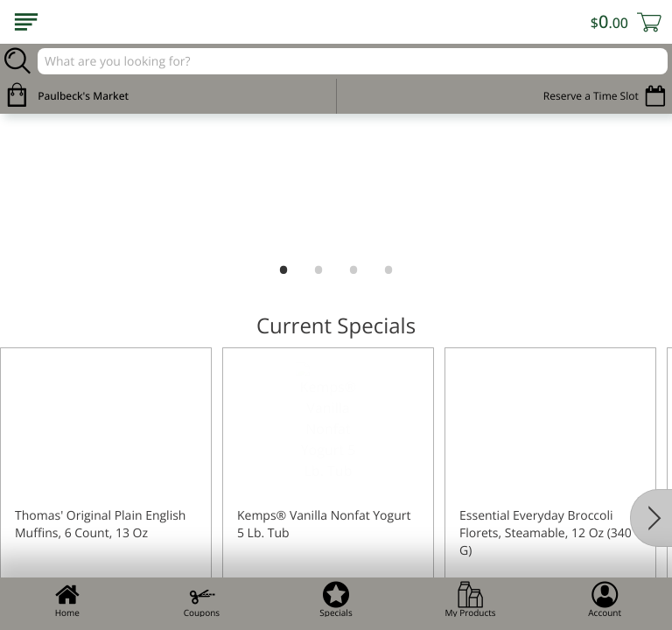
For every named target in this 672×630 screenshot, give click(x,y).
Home (67, 599)
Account (605, 599)
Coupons (202, 599)
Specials (336, 599)
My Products (471, 599)
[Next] (651, 518)
